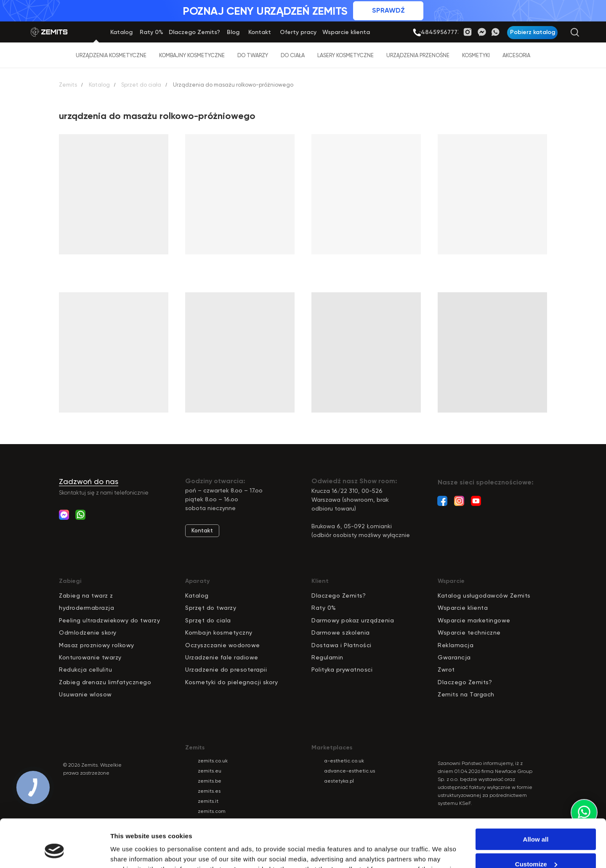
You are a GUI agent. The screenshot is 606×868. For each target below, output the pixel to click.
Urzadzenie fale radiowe (222, 657)
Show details (130, 851)
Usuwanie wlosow (85, 694)
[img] (417, 33)
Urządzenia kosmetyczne (111, 55)
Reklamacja (456, 645)
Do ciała (293, 55)
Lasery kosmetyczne (346, 55)
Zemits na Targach (466, 694)
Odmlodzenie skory (88, 632)
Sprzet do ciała (141, 85)
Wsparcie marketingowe (474, 620)
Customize (536, 823)
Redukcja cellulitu (85, 670)
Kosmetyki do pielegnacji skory (231, 682)
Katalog (99, 85)
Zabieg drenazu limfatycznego (105, 682)
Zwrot (446, 670)
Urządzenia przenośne (418, 55)
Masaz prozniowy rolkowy (97, 645)
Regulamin (327, 657)
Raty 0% (324, 608)
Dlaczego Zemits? (339, 595)
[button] (532, 33)
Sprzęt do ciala (208, 620)
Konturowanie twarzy (90, 657)
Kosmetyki (476, 55)
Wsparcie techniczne (469, 632)
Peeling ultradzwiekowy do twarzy (109, 620)
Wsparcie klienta (463, 608)
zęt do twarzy (216, 608)
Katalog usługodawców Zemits (484, 595)
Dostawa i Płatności (342, 645)
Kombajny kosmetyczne (192, 55)
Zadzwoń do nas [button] (89, 481)
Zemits (68, 85)
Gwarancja (454, 657)
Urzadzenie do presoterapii (226, 670)
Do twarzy (253, 55)
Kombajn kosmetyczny (219, 632)
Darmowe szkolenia (341, 632)
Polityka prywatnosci (342, 670)
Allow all (536, 798)
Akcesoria (516, 55)
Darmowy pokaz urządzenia (353, 620)
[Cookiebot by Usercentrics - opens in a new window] (54, 852)
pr (192, 608)
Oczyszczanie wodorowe (223, 645)
